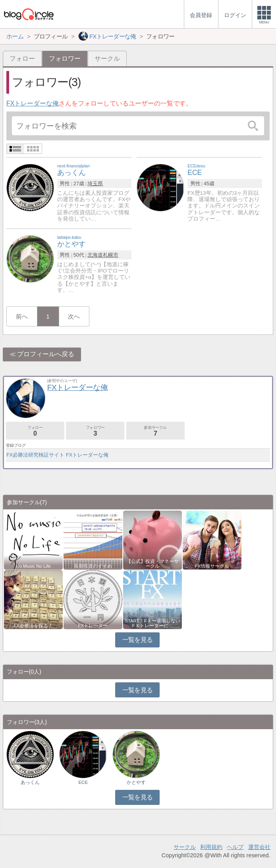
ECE (83, 782)
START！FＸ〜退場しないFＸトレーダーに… (152, 623)
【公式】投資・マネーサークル (152, 564)
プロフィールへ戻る (46, 354)
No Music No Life (33, 566)
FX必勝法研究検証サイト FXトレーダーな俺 (57, 455)
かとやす (136, 782)
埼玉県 (95, 183)
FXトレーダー (93, 626)
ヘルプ (235, 847)
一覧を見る (138, 640)
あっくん (30, 782)
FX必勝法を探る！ (34, 626)
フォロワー (95, 431)
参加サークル (155, 431)
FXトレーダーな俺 (33, 103)
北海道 (95, 255)
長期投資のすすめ (93, 566)
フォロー (22, 59)
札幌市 (111, 255)
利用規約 (211, 847)
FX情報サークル (212, 566)
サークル (107, 59)
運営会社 (259, 847)
